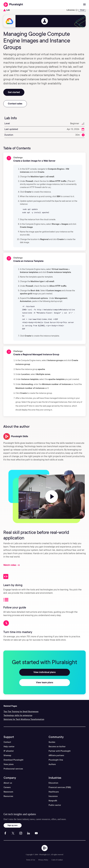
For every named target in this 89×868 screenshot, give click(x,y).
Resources (8, 796)
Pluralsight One (56, 760)
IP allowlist (9, 751)
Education (53, 783)
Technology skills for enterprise (18, 715)
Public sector (55, 805)
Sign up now (13, 825)
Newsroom (8, 792)
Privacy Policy (43, 860)
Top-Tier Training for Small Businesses (21, 712)
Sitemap (7, 755)
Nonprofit (53, 801)
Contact (7, 742)
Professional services (13, 769)
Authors (52, 764)
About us (8, 783)
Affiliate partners (56, 755)
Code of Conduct (57, 860)
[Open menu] (84, 5)
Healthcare (54, 792)
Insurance (53, 796)
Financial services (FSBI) (60, 787)
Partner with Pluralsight (60, 751)
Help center (9, 747)
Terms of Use (31, 860)
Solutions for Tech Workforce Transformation (24, 719)
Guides (52, 742)
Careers (7, 787)
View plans (9, 764)
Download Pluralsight (13, 760)
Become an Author (57, 747)
